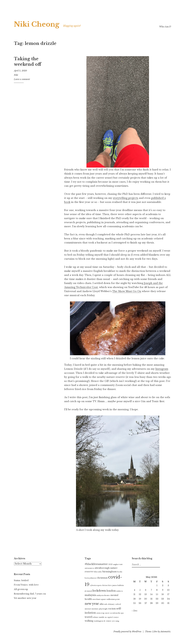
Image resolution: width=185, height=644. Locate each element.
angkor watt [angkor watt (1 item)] (118, 564)
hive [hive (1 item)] (110, 585)
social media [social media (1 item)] (115, 613)
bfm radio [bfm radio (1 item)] (98, 572)
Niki (16, 75)
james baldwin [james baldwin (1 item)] (118, 585)
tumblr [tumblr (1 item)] (102, 617)
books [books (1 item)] (120, 572)
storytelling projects (126, 198)
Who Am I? (165, 27)
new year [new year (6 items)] (92, 604)
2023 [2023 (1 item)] (110, 564)
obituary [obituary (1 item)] (111, 604)
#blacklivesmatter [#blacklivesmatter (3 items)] (96, 564)
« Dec (135, 611)
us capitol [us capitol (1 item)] (109, 617)
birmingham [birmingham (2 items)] (110, 572)
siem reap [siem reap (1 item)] (100, 613)
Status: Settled (21, 580)
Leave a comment (22, 79)
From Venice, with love (26, 585)
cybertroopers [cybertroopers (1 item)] (96, 585)
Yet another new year (25, 598)
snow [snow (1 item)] (107, 613)
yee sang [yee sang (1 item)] (115, 621)
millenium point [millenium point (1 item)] (113, 599)
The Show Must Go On (127, 291)
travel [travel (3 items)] (88, 617)
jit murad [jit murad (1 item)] (88, 591)
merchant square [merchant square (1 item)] (99, 599)
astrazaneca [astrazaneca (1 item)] (89, 568)
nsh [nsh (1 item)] (106, 604)
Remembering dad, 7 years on (30, 594)
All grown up (21, 589)
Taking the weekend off (28, 62)
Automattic (165, 632)
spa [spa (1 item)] (122, 613)
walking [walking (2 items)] (89, 621)
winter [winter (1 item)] (109, 621)
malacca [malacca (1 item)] (120, 591)
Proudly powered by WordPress (127, 632)
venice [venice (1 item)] (116, 617)
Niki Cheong (37, 24)
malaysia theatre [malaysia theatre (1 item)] (103, 595)
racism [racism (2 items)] (112, 609)
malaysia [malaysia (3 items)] (90, 595)
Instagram (162, 369)
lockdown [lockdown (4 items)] (99, 591)
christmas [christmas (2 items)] (102, 578)
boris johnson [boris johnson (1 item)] (90, 578)
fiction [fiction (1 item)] (105, 585)
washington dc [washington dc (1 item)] (100, 621)
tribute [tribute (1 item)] (96, 617)
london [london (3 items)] (111, 591)
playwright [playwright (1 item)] (103, 609)
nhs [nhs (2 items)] (102, 604)
